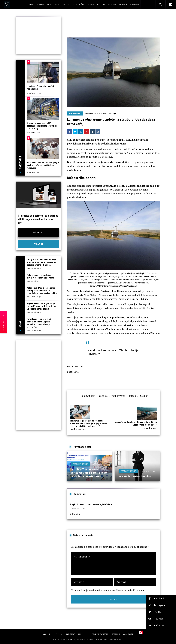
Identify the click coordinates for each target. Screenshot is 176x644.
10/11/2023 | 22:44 (78, 508)
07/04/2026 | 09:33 (34, 172)
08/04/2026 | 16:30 (34, 297)
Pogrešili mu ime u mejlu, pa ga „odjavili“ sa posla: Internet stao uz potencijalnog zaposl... (42, 306)
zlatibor (144, 396)
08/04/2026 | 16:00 (34, 312)
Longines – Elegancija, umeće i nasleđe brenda (40, 87)
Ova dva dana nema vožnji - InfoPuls (96, 504)
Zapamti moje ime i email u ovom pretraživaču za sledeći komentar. (109, 590)
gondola (103, 396)
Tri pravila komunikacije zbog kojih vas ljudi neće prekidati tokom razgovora (43, 165)
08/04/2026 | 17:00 (34, 281)
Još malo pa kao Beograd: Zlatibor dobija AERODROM (112, 352)
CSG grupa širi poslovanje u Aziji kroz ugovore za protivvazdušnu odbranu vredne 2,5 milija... (42, 262)
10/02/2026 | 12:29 (100, 464)
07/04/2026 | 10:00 (34, 93)
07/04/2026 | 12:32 (34, 132)
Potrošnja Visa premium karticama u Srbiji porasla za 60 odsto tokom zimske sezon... (89, 473)
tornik (132, 396)
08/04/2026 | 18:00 (34, 268)
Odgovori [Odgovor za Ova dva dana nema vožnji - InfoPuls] (74, 514)
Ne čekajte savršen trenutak (135, 476)
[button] (161, 599)
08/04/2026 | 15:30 (34, 330)
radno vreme (118, 396)
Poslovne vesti (75, 114)
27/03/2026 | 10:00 (148, 471)
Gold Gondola (88, 396)
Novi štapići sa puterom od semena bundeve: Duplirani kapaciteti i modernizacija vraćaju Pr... (39, 323)
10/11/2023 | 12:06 (105, 114)
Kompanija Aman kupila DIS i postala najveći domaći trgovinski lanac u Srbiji (42, 126)
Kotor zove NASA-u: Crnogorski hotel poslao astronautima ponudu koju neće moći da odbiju (42, 291)
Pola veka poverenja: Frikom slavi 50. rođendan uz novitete (41, 276)
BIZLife (93, 114)
